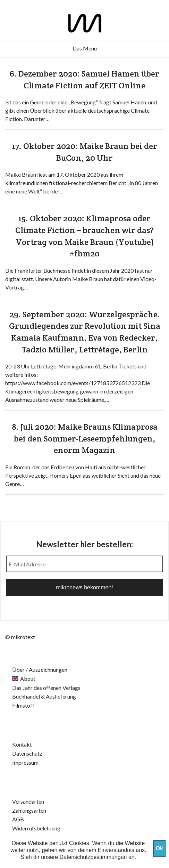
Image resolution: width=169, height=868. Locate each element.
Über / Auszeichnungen (40, 670)
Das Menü (85, 48)
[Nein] (160, 851)
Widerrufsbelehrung (36, 828)
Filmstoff (23, 705)
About (28, 679)
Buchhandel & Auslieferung (44, 696)
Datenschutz (27, 753)
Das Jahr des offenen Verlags (46, 688)
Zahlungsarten (29, 810)
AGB (18, 819)
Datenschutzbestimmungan (93, 857)
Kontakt (22, 744)
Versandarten (28, 801)
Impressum (25, 762)
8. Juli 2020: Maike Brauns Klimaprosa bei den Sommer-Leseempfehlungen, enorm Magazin (85, 438)
